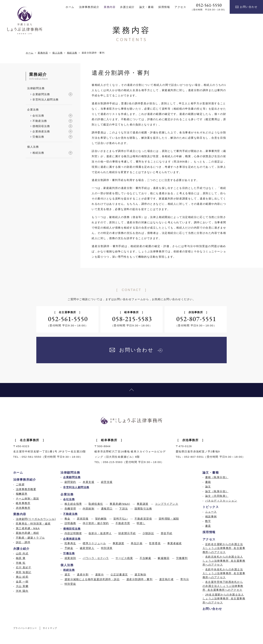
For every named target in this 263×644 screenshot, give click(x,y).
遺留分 (100, 574)
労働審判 (182, 558)
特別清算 (107, 548)
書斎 (208, 526)
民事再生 (70, 543)
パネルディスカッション (221, 501)
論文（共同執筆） (217, 496)
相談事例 (211, 516)
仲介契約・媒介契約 (96, 523)
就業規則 (70, 558)
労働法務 (38, 137)
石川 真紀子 (24, 567)
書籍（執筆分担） (217, 477)
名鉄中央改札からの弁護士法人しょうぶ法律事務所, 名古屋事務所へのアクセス (224, 573)
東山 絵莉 (22, 577)
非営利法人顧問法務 (46, 99)
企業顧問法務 (41, 94)
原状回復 (83, 519)
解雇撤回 (164, 558)
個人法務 (57, 53)
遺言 (67, 574)
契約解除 (101, 519)
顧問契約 (70, 482)
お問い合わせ (246, 7)
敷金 (67, 519)
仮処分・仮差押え (100, 533)
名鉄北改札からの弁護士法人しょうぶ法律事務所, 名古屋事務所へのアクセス (224, 561)
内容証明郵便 (73, 533)
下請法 (124, 509)
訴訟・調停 (23, 542)
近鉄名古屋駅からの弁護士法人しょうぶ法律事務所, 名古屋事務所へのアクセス (224, 548)
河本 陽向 (22, 591)
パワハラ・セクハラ (96, 558)
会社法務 (38, 116)
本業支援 (88, 482)
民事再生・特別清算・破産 (33, 524)
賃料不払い (121, 519)
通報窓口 (107, 509)
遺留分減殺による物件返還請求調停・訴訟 (92, 579)
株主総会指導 (73, 504)
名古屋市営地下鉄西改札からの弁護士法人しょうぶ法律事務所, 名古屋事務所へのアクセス (223, 586)
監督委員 (155, 543)
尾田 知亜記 (24, 572)
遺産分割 (83, 574)
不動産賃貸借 (143, 519)
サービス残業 (124, 558)
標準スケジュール (94, 543)
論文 (208, 487)
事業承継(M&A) (120, 504)
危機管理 (70, 509)
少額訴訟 (148, 533)
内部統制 (88, 509)
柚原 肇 (21, 558)
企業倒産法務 (41, 131)
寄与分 (185, 579)
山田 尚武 (22, 553)
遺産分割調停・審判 (140, 579)
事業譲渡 (143, 504)
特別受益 (70, 584)
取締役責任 (96, 504)
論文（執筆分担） (217, 491)
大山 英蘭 (22, 586)
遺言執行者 (166, 579)
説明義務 (70, 523)
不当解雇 (145, 558)
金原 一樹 (22, 582)
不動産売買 (123, 523)
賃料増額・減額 (169, 519)
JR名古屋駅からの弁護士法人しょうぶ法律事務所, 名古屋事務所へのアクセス (224, 599)
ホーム (30, 53)
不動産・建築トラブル (30, 538)
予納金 (69, 548)
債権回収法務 (41, 126)
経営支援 (107, 482)
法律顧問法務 (36, 88)
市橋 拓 (21, 563)
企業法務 (33, 110)
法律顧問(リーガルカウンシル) (36, 519)
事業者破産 (175, 543)
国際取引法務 (143, 509)
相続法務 (72, 53)
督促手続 (167, 533)
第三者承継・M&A (28, 528)
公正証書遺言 (119, 574)
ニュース (211, 512)
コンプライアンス (167, 504)
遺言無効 (140, 574)
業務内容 (43, 53)
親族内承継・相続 (27, 533)
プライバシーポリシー (25, 628)
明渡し (141, 523)
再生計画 (137, 543)
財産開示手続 (127, 533)
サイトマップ (50, 628)
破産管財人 (87, 548)
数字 (208, 521)
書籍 (208, 482)
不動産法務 (40, 121)
